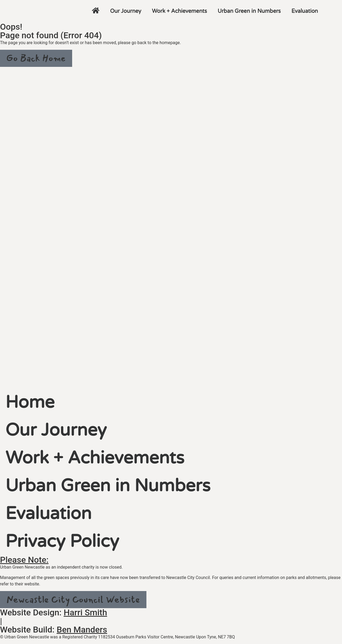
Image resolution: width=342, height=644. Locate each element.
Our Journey (126, 11)
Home (30, 402)
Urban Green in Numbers (249, 11)
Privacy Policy (62, 541)
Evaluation (305, 11)
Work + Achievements (180, 11)
